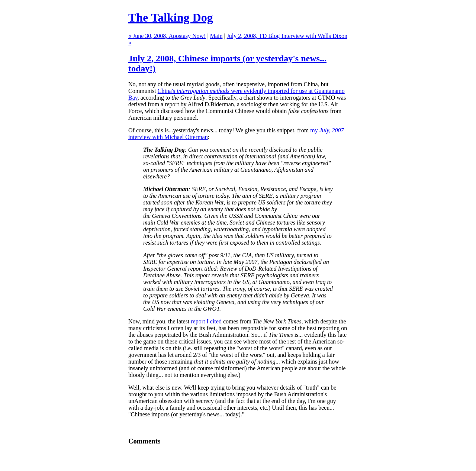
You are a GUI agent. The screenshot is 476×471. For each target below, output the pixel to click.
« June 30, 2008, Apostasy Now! (167, 36)
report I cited (206, 321)
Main (216, 36)
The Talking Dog (171, 17)
